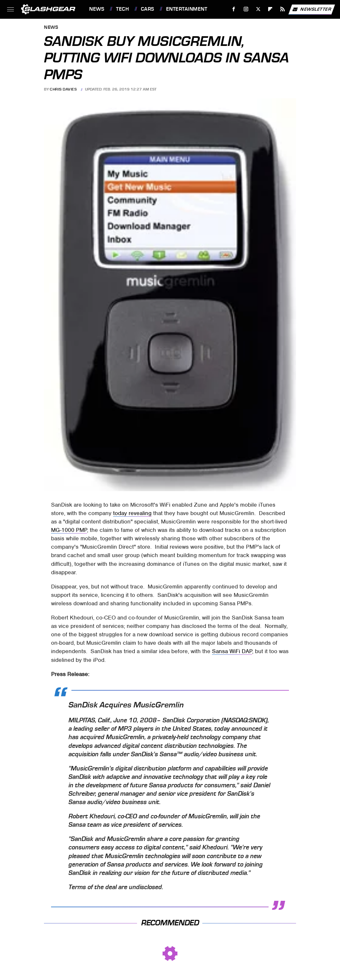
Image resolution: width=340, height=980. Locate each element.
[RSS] (283, 9)
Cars (148, 9)
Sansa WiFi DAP (232, 651)
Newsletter (312, 9)
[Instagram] (246, 9)
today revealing (132, 513)
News (97, 9)
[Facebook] (234, 9)
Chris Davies (63, 89)
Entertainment (187, 9)
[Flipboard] (270, 9)
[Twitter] (258, 9)
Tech (122, 9)
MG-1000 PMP (69, 530)
